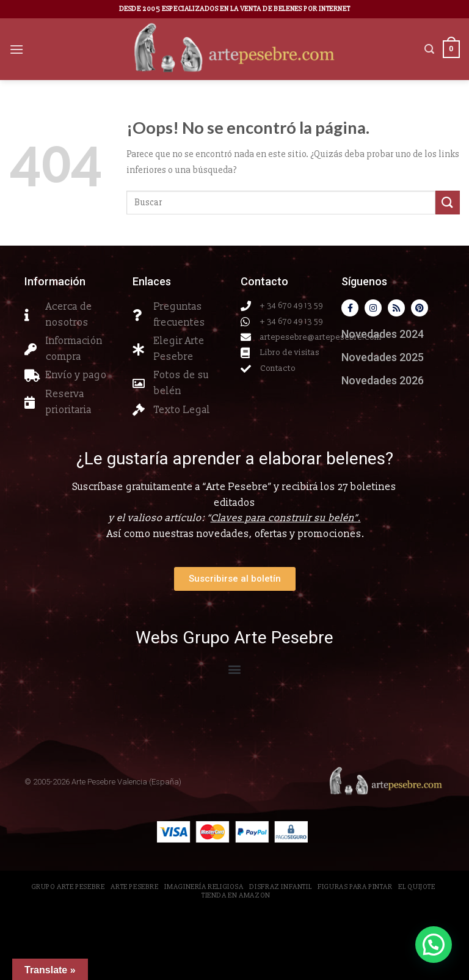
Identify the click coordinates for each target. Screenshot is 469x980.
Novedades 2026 (383, 380)
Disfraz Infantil (280, 887)
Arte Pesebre (134, 887)
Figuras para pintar (355, 887)
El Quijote (416, 887)
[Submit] (448, 203)
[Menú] (16, 49)
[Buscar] (429, 49)
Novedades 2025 (383, 357)
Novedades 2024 (383, 334)
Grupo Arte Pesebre (68, 887)
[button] (235, 669)
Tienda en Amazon (236, 895)
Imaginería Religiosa (204, 887)
